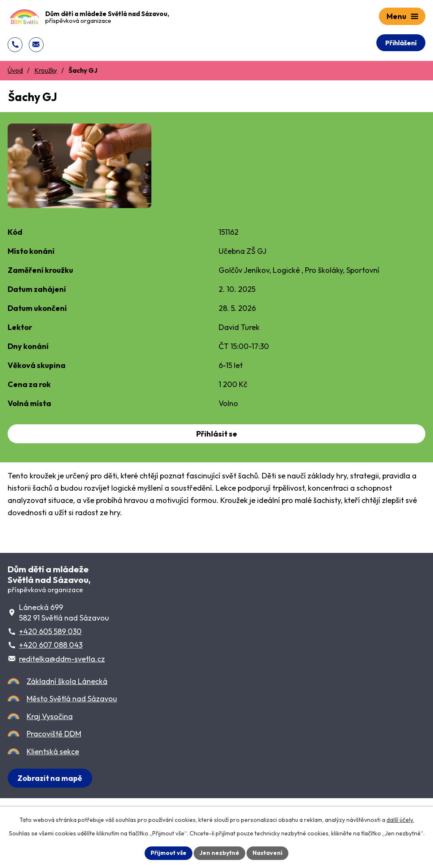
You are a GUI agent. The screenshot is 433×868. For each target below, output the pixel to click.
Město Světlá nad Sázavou (72, 699)
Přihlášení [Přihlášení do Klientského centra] (401, 43)
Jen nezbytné (219, 853)
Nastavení (267, 853)
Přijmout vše (169, 853)
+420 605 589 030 (50, 631)
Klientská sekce (53, 751)
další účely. (400, 820)
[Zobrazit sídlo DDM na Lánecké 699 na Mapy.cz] (50, 778)
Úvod (15, 70)
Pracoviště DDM (54, 734)
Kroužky (46, 70)
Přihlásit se (217, 434)
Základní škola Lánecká (67, 681)
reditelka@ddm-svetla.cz (62, 659)
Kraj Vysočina (50, 716)
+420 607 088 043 (51, 645)
